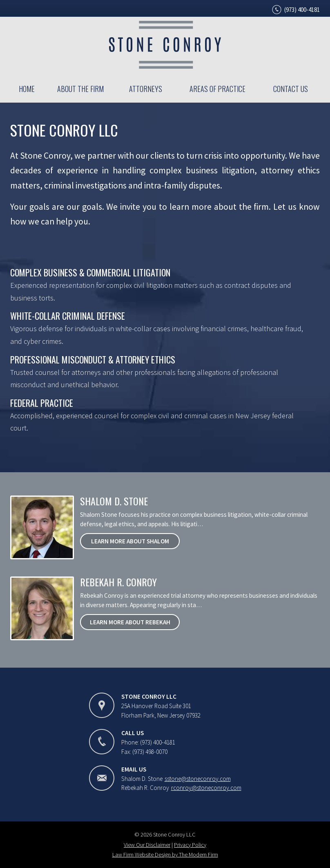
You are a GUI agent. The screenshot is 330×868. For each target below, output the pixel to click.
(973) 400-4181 (302, 10)
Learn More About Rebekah (130, 622)
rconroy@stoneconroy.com (206, 788)
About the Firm (80, 89)
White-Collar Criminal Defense (68, 316)
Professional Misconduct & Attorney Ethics (93, 359)
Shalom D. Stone (114, 501)
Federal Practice (42, 403)
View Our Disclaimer (147, 845)
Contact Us (291, 89)
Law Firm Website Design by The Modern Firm (165, 855)
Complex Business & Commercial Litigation (90, 272)
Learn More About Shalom (130, 541)
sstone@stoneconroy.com (198, 779)
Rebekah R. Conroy (118, 582)
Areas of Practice (217, 89)
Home (27, 89)
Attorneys (146, 89)
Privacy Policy (190, 845)
